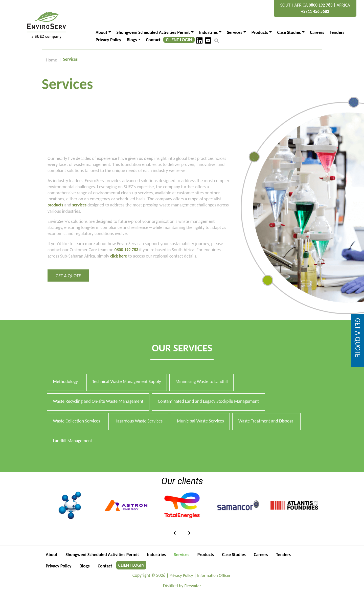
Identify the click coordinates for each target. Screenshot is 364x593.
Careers (317, 32)
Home (51, 60)
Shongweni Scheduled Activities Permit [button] (153, 32)
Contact (153, 40)
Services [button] (235, 32)
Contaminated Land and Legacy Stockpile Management (208, 401)
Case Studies (234, 555)
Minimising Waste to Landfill (202, 382)
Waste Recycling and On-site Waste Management (98, 401)
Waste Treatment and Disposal (266, 421)
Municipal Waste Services (200, 421)
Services (182, 555)
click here (119, 256)
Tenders (337, 32)
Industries (156, 555)
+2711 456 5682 (315, 12)
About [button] (101, 32)
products (55, 205)
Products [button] (260, 32)
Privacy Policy (108, 40)
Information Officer (214, 575)
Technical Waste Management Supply (127, 382)
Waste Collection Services (77, 421)
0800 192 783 (321, 5)
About (52, 555)
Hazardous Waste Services (139, 421)
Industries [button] (208, 32)
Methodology (65, 382)
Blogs (85, 566)
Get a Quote (68, 276)
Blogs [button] (132, 40)
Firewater (193, 586)
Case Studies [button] (289, 32)
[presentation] (175, 532)
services (79, 205)
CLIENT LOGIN (179, 40)
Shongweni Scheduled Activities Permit (102, 555)
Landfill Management (73, 441)
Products (206, 555)
